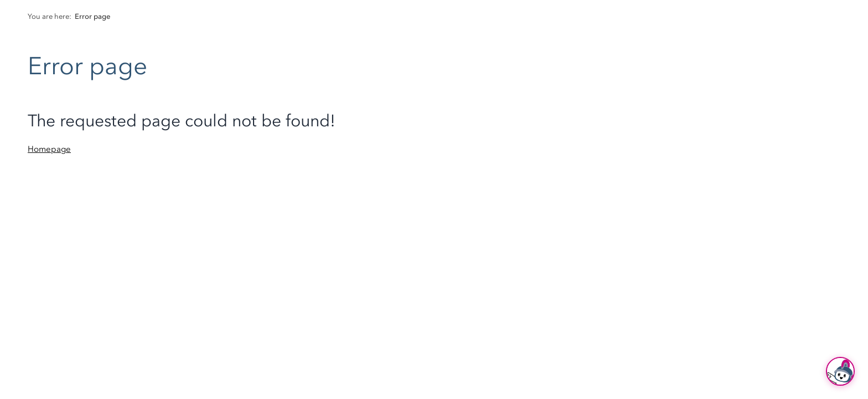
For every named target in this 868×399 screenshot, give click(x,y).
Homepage (49, 149)
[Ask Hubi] (840, 371)
